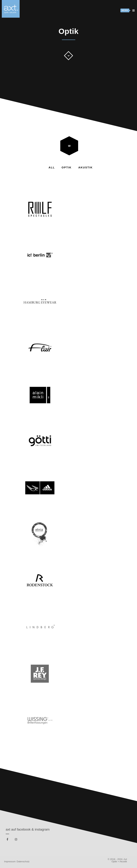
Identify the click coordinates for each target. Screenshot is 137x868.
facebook (8, 840)
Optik (67, 167)
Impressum (10, 862)
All (52, 167)
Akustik (86, 167)
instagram (17, 840)
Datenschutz (23, 862)
